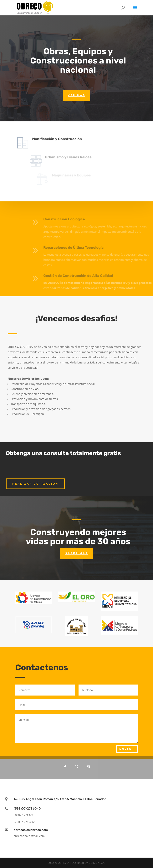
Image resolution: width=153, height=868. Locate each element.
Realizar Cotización (35, 484)
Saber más (77, 553)
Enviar (127, 749)
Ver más (76, 95)
